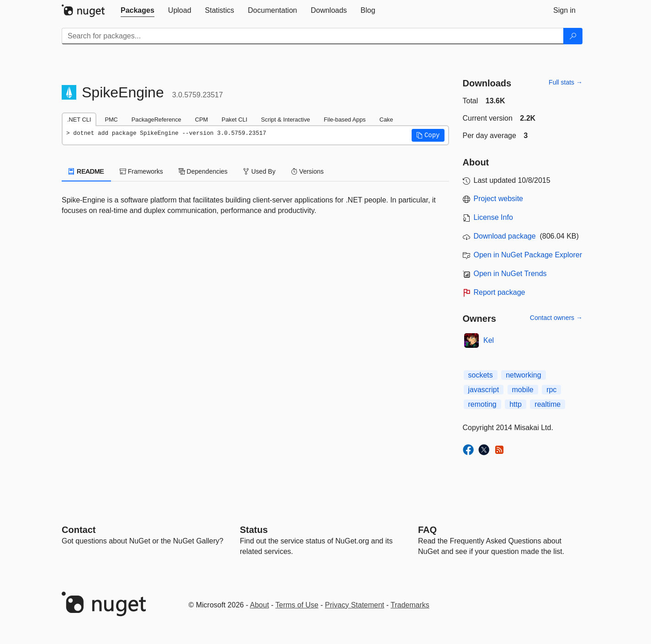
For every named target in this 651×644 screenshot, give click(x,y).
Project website (499, 199)
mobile (523, 390)
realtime (548, 404)
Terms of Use (297, 605)
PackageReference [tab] (156, 120)
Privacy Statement (355, 605)
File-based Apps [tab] (345, 120)
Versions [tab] (307, 171)
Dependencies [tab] (203, 171)
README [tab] (86, 171)
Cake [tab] (386, 120)
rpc (551, 390)
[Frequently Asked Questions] (427, 530)
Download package (505, 236)
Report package (500, 292)
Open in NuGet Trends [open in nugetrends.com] (510, 274)
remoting (482, 404)
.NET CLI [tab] (79, 120)
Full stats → (566, 82)
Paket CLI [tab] (234, 120)
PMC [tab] (111, 120)
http (516, 404)
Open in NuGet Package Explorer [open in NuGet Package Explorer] (528, 255)
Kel (489, 340)
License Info (493, 217)
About (259, 605)
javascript (484, 390)
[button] (428, 135)
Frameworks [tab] (141, 171)
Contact (79, 530)
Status (254, 530)
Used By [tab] (259, 171)
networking (523, 375)
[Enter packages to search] (313, 36)
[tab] (138, 11)
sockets (481, 375)
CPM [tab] (201, 120)
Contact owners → (556, 318)
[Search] (573, 36)
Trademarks (410, 605)
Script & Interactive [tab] (285, 120)
